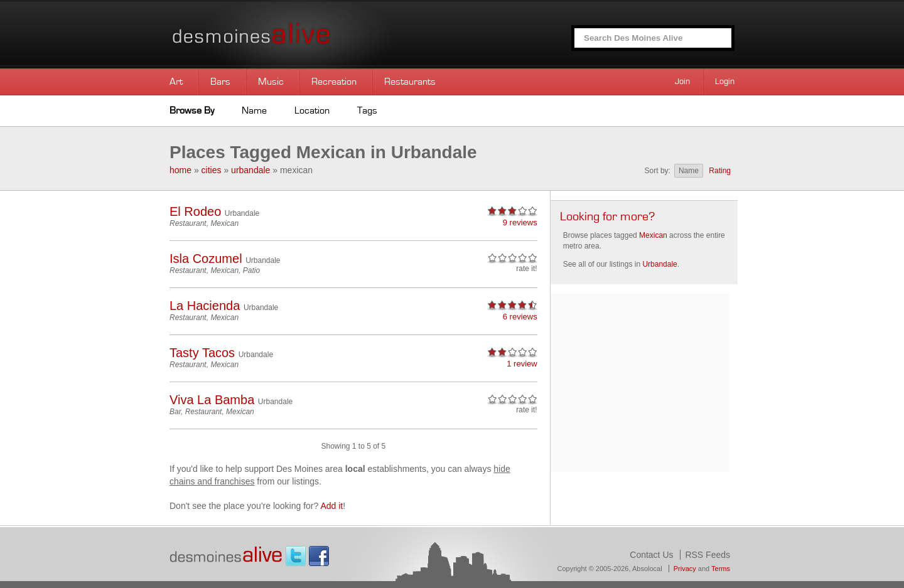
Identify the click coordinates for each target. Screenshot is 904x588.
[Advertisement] (640, 382)
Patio (251, 270)
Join (682, 82)
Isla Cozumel (206, 259)
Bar (175, 412)
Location (312, 110)
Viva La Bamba (212, 400)
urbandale (250, 170)
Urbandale (242, 213)
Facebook (319, 556)
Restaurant (188, 223)
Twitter (296, 556)
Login (725, 82)
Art (176, 82)
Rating (720, 171)
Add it (331, 506)
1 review (522, 364)
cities (212, 170)
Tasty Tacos (202, 353)
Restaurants (410, 82)
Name (254, 110)
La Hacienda (205, 306)
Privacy (685, 569)
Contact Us (651, 555)
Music (271, 82)
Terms (721, 569)
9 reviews (520, 222)
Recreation (334, 82)
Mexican (224, 223)
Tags (367, 110)
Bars (220, 82)
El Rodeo (195, 211)
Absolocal (647, 569)
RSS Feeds (708, 555)
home (180, 170)
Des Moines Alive (295, 34)
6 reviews (520, 317)
